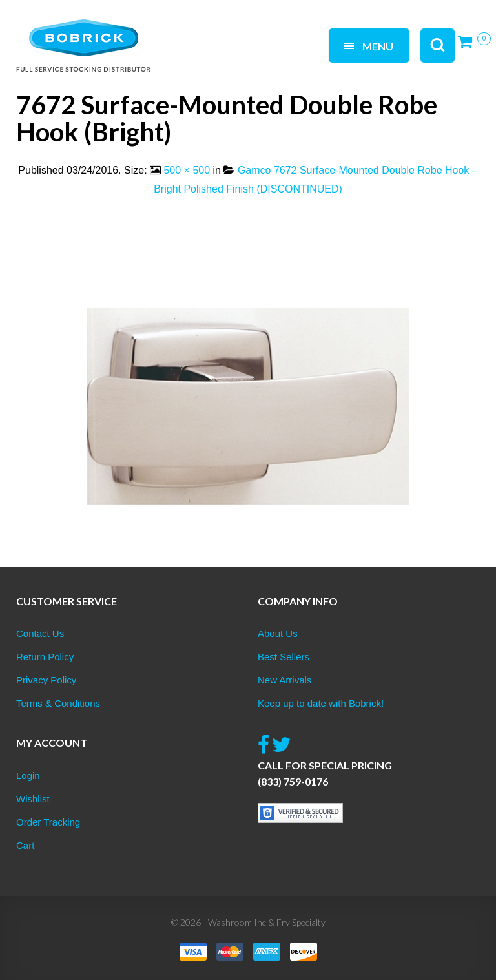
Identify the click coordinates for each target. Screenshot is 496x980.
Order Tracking (48, 822)
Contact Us (40, 633)
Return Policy (45, 657)
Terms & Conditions (58, 703)
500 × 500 (187, 170)
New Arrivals (284, 680)
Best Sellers (284, 657)
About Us (278, 633)
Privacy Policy (46, 680)
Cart (25, 845)
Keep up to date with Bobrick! (321, 703)
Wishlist (33, 799)
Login (28, 776)
